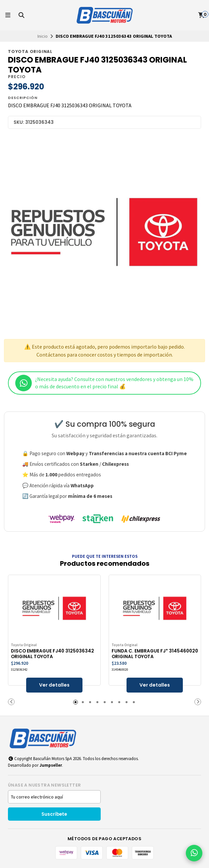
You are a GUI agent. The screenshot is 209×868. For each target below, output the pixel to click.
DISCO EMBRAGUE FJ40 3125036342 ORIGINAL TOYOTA (52, 654)
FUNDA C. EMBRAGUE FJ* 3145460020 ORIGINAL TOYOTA (155, 654)
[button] (11, 702)
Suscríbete (54, 814)
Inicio (43, 36)
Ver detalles (54, 685)
